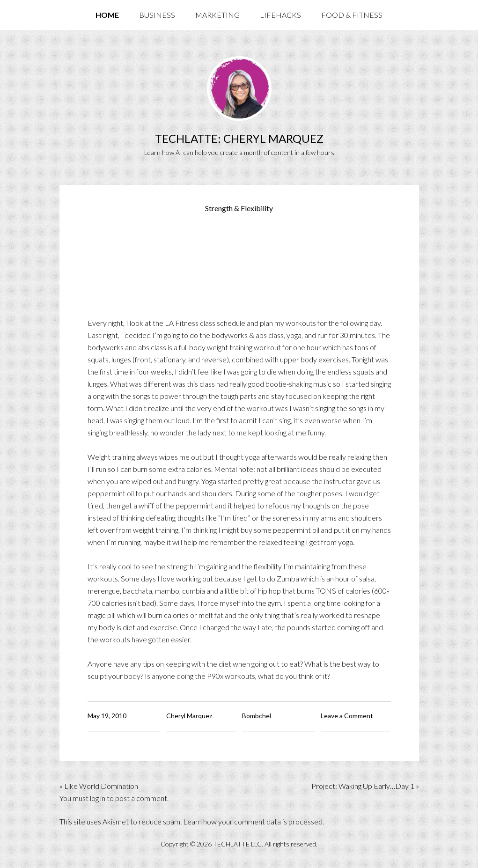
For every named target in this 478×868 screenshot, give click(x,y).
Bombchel (257, 716)
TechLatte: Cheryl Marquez (239, 138)
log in (98, 798)
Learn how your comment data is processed (253, 821)
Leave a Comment (347, 716)
